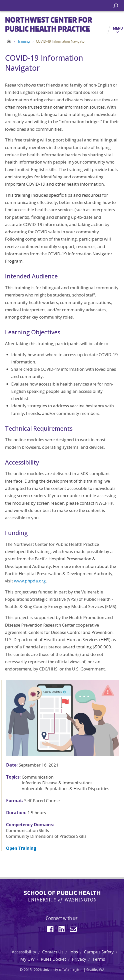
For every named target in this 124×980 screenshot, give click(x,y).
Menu (118, 28)
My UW (27, 959)
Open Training (21, 848)
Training (24, 41)
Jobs (74, 952)
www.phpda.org (30, 581)
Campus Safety (99, 952)
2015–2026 (33, 970)
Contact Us (53, 952)
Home (8, 41)
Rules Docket (53, 959)
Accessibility (24, 952)
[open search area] (116, 6)
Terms (99, 959)
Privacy (79, 959)
